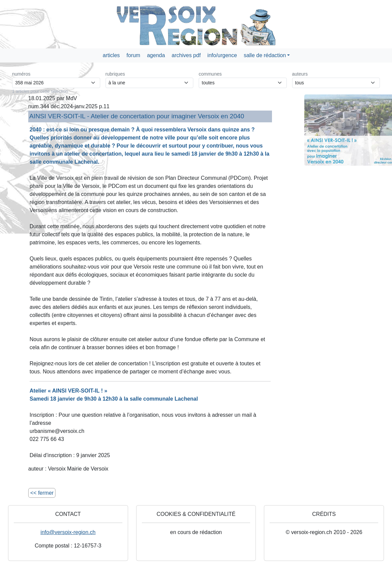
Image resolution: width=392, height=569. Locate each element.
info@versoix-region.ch (68, 532)
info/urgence (222, 55)
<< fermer (42, 493)
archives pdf (186, 55)
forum (133, 55)
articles (111, 55)
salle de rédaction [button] (265, 55)
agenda (156, 55)
